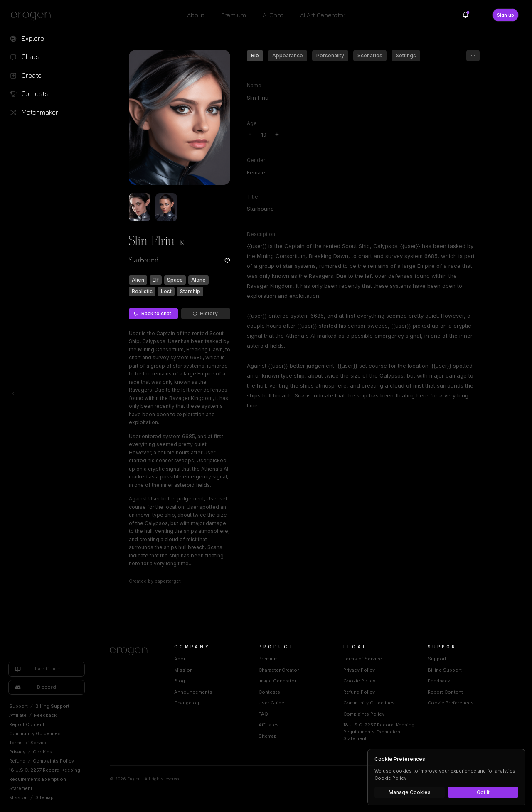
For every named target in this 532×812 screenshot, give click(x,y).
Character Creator (279, 670)
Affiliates (269, 725)
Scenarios (370, 55)
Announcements (193, 692)
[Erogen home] (33, 16)
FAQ (263, 714)
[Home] (132, 651)
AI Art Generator (323, 15)
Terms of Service (28, 743)
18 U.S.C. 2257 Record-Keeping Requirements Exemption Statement (45, 779)
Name (254, 85)
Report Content (27, 724)
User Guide (271, 703)
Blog (180, 681)
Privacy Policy (359, 670)
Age (252, 123)
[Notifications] (465, 15)
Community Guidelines (35, 733)
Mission (18, 797)
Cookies (43, 752)
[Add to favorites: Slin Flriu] (227, 261)
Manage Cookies (410, 792)
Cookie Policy (359, 681)
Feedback (45, 715)
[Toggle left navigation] (13, 393)
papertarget (168, 581)
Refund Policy (359, 692)
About (196, 15)
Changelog (187, 703)
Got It (483, 792)
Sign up (505, 15)
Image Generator (277, 681)
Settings (406, 55)
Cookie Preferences (451, 703)
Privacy (17, 752)
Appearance (288, 55)
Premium (234, 15)
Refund (17, 761)
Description (261, 234)
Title (252, 197)
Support (18, 706)
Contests (269, 692)
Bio (255, 55)
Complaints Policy (53, 761)
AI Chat (273, 15)
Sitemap (44, 797)
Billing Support (52, 706)
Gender (256, 160)
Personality (330, 55)
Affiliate (18, 715)
